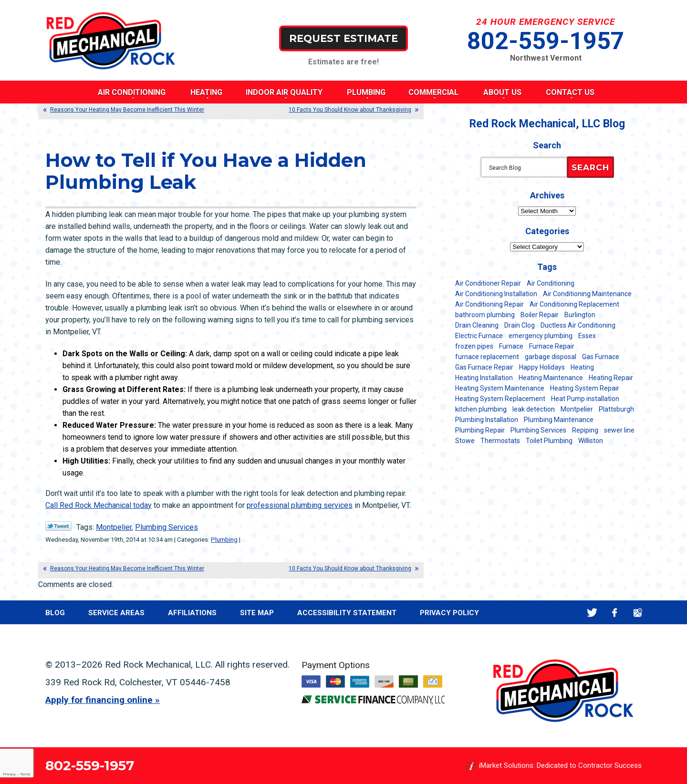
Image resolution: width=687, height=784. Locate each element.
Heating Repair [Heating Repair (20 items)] (611, 378)
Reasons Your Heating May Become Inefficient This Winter (127, 110)
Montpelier (114, 527)
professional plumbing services (300, 505)
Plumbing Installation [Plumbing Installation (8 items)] (487, 420)
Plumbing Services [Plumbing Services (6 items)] (538, 430)
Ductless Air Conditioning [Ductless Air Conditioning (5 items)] (578, 325)
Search (590, 167)
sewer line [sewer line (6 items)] (619, 430)
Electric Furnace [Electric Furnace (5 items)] (479, 336)
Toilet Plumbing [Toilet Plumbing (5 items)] (549, 441)
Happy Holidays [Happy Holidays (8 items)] (542, 367)
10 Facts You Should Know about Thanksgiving (350, 110)
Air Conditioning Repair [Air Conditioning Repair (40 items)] (489, 304)
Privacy (9, 774)
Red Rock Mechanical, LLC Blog (547, 124)
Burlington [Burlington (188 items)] (580, 315)
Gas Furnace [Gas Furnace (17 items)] (601, 357)
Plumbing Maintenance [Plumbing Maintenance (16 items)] (559, 420)
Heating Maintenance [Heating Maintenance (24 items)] (551, 378)
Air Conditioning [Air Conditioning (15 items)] (551, 283)
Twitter (592, 613)
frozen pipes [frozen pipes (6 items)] (474, 346)
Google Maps (638, 613)
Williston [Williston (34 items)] (591, 441)
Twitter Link (58, 526)
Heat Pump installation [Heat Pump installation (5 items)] (585, 399)
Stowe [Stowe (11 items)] (465, 441)
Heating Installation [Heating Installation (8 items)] (484, 378)
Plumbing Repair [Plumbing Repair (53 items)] (480, 430)
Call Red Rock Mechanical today (99, 505)
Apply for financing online (99, 700)
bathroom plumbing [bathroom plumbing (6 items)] (485, 315)
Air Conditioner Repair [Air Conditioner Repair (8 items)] (488, 283)
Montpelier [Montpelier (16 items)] (577, 409)
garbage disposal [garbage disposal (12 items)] (551, 357)
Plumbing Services (167, 527)
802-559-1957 (546, 41)
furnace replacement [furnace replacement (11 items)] (487, 357)
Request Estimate (343, 38)
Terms (25, 774)
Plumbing (224, 540)
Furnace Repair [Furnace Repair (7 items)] (552, 346)
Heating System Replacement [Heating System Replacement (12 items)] (500, 399)
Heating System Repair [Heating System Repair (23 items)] (585, 388)
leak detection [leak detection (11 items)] (534, 409)
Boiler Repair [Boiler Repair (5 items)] (540, 315)
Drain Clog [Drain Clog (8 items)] (520, 325)
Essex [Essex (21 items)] (587, 336)
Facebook (615, 613)
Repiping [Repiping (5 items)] (585, 430)
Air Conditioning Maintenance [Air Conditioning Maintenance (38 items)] (587, 294)
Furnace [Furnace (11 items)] (511, 346)
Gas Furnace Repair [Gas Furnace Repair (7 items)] (484, 367)
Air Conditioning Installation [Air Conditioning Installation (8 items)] (496, 294)
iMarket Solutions (506, 765)
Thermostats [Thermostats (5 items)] (500, 441)
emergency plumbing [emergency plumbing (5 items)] (541, 336)
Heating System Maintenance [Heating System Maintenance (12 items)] (500, 388)
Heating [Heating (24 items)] (582, 367)
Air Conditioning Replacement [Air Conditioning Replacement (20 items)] (574, 304)
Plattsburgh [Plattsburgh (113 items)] (616, 409)
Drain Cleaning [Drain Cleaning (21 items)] (477, 325)
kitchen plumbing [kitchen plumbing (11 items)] (481, 409)
